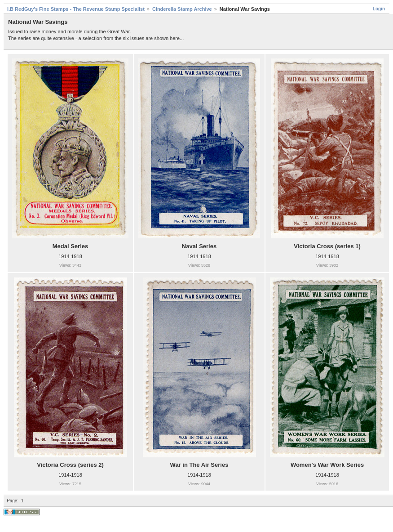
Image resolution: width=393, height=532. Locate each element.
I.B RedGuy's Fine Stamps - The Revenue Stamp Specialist (76, 9)
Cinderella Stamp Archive (182, 9)
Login (379, 9)
